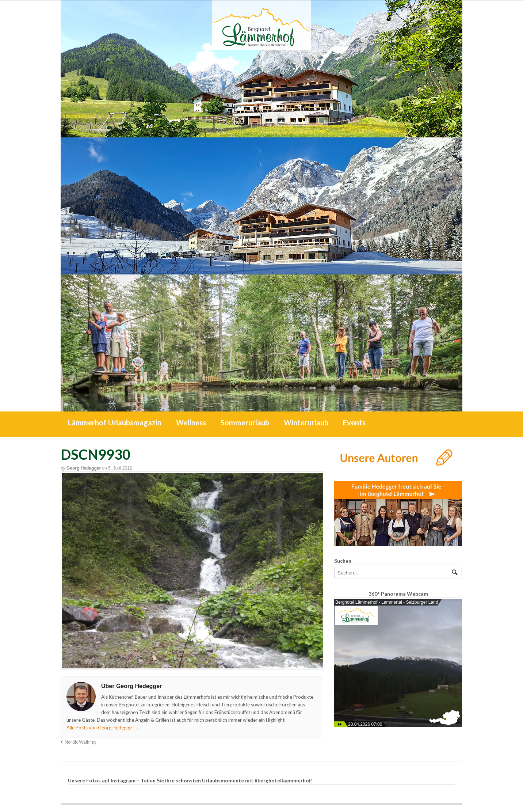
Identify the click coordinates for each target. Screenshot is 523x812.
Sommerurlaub (245, 422)
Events (354, 422)
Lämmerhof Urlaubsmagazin (115, 422)
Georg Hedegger (84, 468)
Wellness (191, 422)
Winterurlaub (306, 422)
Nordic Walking (80, 742)
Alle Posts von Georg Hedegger (103, 728)
